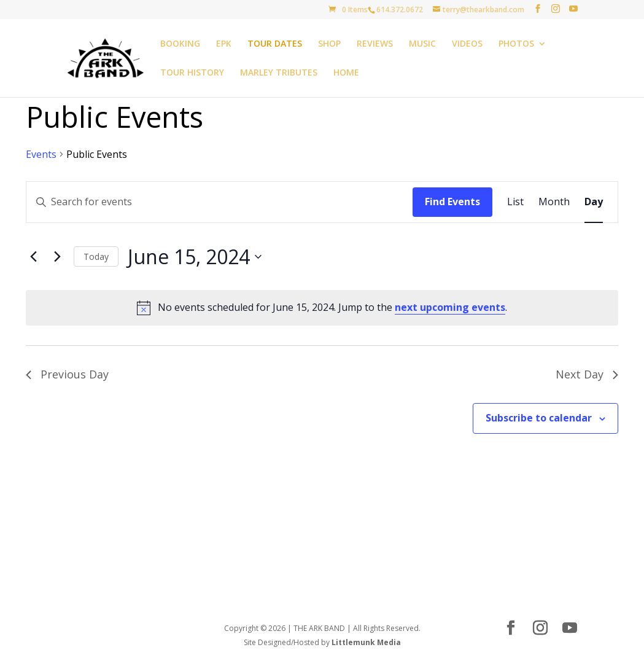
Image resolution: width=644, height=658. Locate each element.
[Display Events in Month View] (554, 202)
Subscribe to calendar (539, 418)
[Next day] (57, 257)
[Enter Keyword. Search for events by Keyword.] (219, 202)
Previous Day (67, 374)
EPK (224, 44)
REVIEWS (375, 44)
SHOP (329, 44)
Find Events (452, 202)
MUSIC (422, 44)
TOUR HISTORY (192, 73)
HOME (346, 73)
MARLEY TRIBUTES (279, 73)
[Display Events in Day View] (594, 202)
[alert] (322, 308)
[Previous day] (33, 257)
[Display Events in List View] (515, 202)
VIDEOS (467, 44)
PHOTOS (516, 44)
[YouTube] (573, 9)
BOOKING (180, 44)
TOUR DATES (275, 44)
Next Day (587, 374)
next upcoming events (450, 307)
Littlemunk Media (366, 642)
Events (41, 154)
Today (96, 257)
